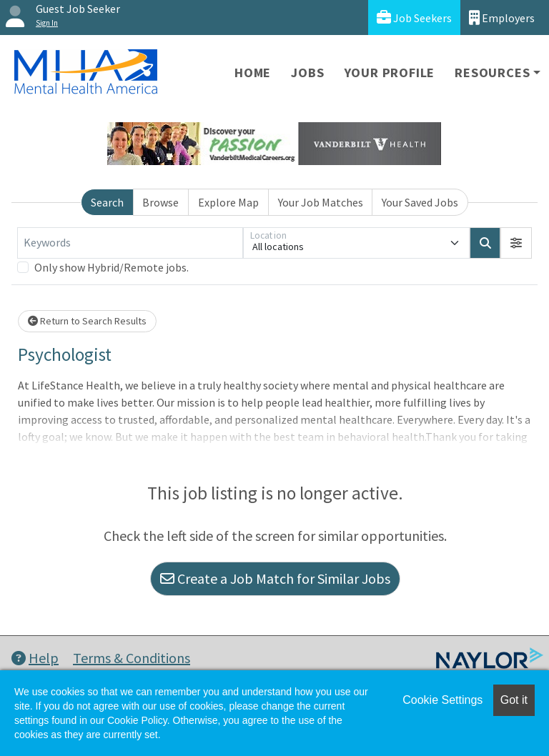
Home (253, 73)
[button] (516, 243)
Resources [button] (492, 73)
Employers (502, 18)
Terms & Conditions (132, 658)
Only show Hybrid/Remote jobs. (112, 267)
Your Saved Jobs (420, 202)
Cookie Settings (442, 700)
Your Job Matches (321, 202)
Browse (160, 202)
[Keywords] (130, 243)
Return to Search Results (87, 321)
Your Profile (390, 73)
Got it (514, 700)
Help (35, 658)
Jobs (307, 73)
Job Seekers (414, 18)
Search (107, 202)
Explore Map (228, 202)
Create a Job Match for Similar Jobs (275, 578)
